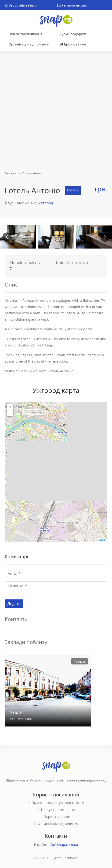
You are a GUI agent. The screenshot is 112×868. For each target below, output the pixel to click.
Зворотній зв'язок (21, 5)
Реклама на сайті (73, 5)
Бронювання (73, 44)
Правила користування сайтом (58, 802)
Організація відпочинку (29, 44)
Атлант (17, 712)
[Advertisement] (56, 112)
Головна (10, 173)
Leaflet (102, 540)
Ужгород (45, 203)
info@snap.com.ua (63, 844)
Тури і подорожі (73, 34)
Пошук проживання (25, 34)
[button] (105, 237)
